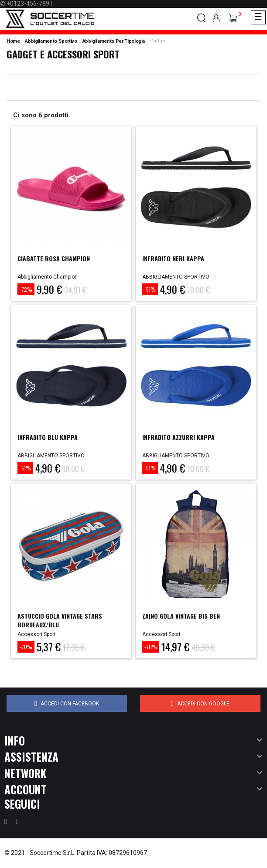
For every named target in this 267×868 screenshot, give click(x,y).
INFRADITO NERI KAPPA (173, 258)
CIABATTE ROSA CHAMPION (54, 258)
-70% (26, 647)
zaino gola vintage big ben (181, 616)
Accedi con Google (200, 704)
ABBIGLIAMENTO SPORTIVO (176, 277)
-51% (150, 289)
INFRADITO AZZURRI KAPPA (178, 437)
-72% (26, 289)
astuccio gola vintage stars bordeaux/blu (60, 620)
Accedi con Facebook (67, 704)
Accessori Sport (37, 634)
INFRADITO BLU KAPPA (48, 437)
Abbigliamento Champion (48, 277)
